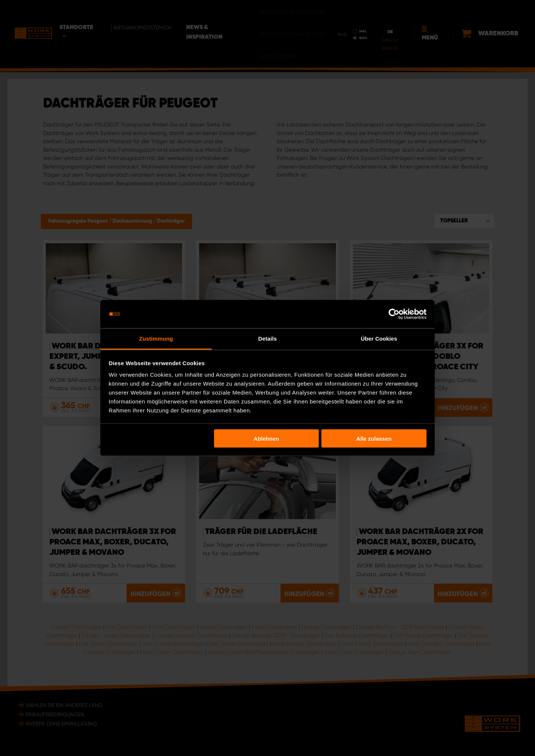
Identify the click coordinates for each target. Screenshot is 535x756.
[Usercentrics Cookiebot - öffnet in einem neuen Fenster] (394, 314)
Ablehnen (266, 438)
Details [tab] (267, 339)
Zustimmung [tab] (156, 339)
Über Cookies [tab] (379, 339)
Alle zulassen (374, 438)
